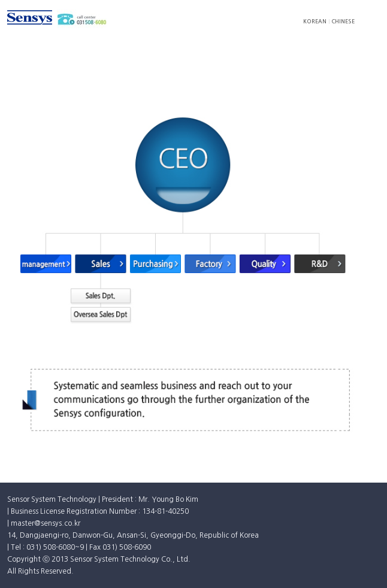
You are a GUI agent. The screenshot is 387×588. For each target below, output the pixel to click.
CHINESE (343, 21)
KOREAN (315, 21)
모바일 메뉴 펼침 (372, 17)
